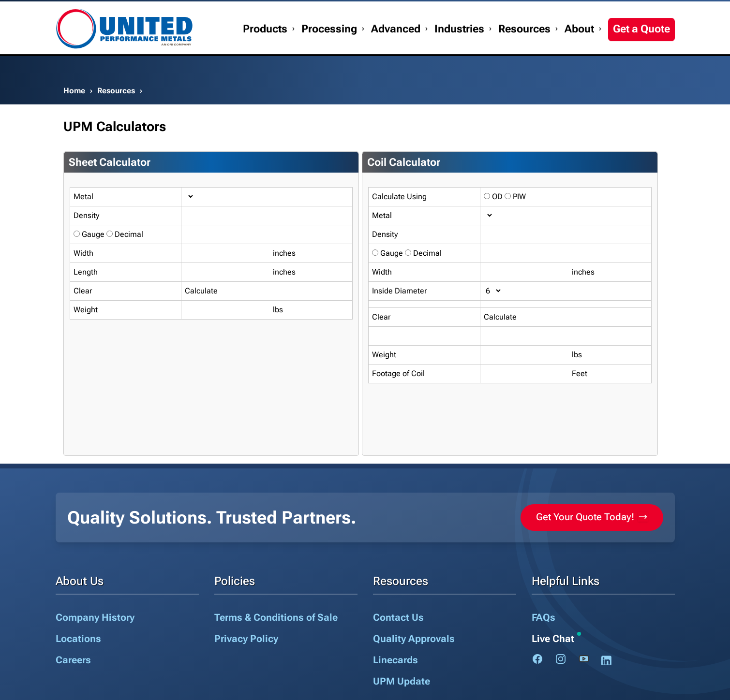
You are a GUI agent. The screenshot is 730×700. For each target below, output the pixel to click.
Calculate (201, 291)
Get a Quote (641, 54)
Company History (95, 617)
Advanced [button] (396, 54)
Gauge (89, 234)
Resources (116, 91)
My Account (587, 13)
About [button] (579, 54)
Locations (78, 639)
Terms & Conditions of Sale (276, 617)
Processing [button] (329, 54)
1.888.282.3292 (643, 13)
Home (74, 91)
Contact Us (539, 13)
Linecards (395, 660)
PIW (515, 197)
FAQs (544, 617)
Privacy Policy (246, 639)
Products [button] (265, 54)
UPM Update (402, 681)
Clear (83, 291)
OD (493, 197)
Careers (73, 660)
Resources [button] (524, 54)
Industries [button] (459, 54)
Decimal (125, 234)
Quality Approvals (414, 639)
